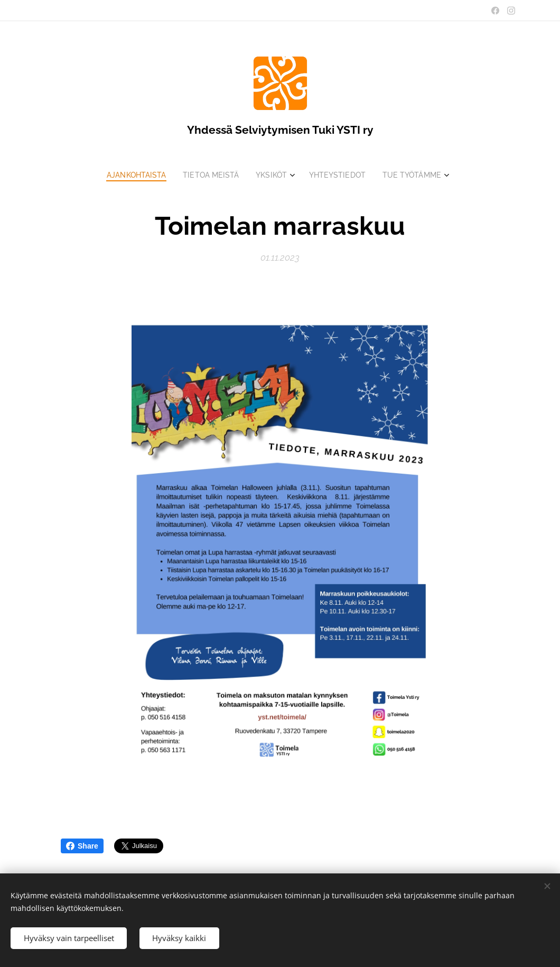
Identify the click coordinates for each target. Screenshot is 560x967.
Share (82, 846)
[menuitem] (134, 175)
